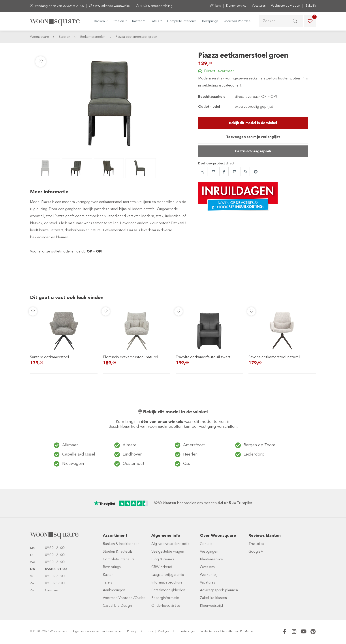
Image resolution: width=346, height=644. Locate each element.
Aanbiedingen (114, 590)
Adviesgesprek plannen (219, 590)
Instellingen (188, 631)
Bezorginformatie (165, 598)
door (216, 631)
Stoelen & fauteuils (118, 552)
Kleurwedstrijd (211, 606)
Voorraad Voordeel (237, 21)
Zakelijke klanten (213, 598)
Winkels (215, 6)
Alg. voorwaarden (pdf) (170, 544)
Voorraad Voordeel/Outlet (124, 598)
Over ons (207, 567)
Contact (206, 544)
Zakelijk (311, 6)
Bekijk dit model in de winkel (253, 123)
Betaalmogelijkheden (168, 590)
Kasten (108, 575)
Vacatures (259, 6)
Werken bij (209, 575)
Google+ (256, 552)
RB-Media (246, 631)
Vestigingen (209, 552)
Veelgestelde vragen (286, 6)
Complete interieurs (182, 21)
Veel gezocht (167, 631)
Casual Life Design (117, 606)
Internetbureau (230, 631)
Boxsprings (210, 21)
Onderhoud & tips (166, 606)
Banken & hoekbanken (121, 544)
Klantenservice (236, 6)
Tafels (107, 583)
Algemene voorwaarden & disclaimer (97, 631)
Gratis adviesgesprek (253, 151)
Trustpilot (256, 544)
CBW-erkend (162, 567)
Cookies (147, 631)
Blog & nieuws (163, 559)
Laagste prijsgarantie (168, 575)
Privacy (132, 631)
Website (206, 631)
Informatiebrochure (167, 583)
